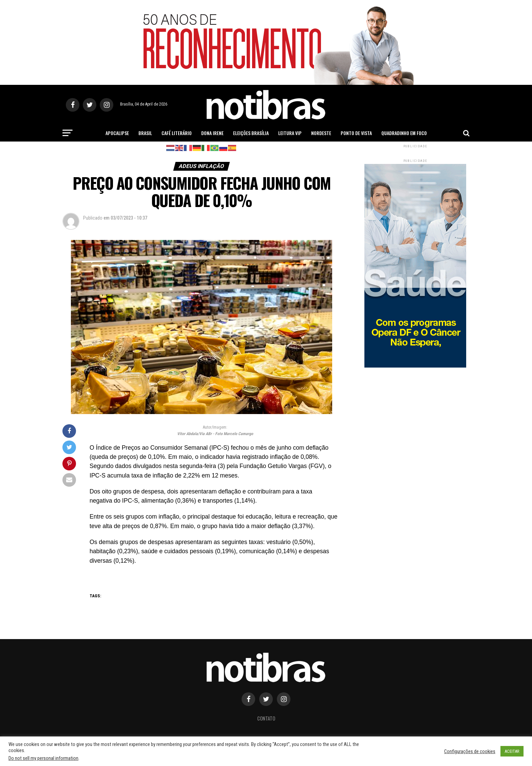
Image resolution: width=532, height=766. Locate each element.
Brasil (145, 133)
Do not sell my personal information (43, 758)
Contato (266, 718)
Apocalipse (117, 133)
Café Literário (177, 133)
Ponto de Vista (356, 133)
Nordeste (321, 133)
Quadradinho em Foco (404, 133)
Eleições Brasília (251, 133)
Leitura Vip (290, 133)
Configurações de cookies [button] (470, 751)
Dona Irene (212, 133)
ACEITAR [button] (512, 751)
